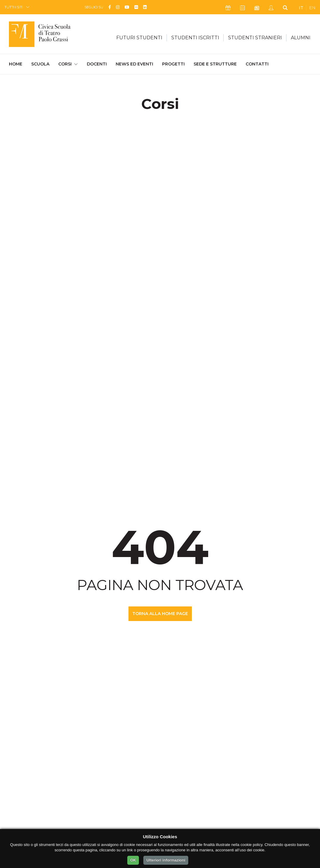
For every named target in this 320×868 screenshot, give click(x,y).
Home (16, 64)
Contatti (257, 64)
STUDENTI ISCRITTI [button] (195, 38)
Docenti (97, 64)
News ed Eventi (134, 64)
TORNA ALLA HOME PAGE (160, 614)
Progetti (173, 64)
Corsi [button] (65, 64)
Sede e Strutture (215, 64)
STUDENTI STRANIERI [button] (255, 38)
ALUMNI (301, 38)
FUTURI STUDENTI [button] (139, 38)
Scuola (40, 64)
